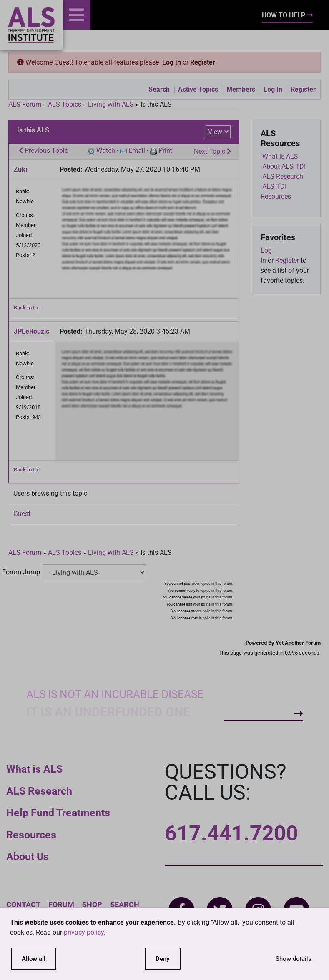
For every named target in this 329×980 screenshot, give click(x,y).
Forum (61, 904)
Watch (106, 151)
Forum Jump (21, 572)
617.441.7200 (231, 833)
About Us (28, 857)
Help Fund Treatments (58, 813)
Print (165, 151)
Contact (23, 904)
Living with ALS (111, 104)
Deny (163, 959)
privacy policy (84, 932)
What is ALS (34, 769)
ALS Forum (26, 104)
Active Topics (198, 89)
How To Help (287, 15)
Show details (294, 959)
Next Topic (212, 151)
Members (241, 89)
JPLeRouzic (31, 331)
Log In (172, 62)
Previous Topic (43, 151)
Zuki (20, 169)
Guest (22, 514)
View (215, 132)
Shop (92, 904)
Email (137, 151)
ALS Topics (65, 104)
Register (203, 62)
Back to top (27, 308)
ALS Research (39, 791)
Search (159, 89)
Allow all (34, 959)
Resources (31, 835)
